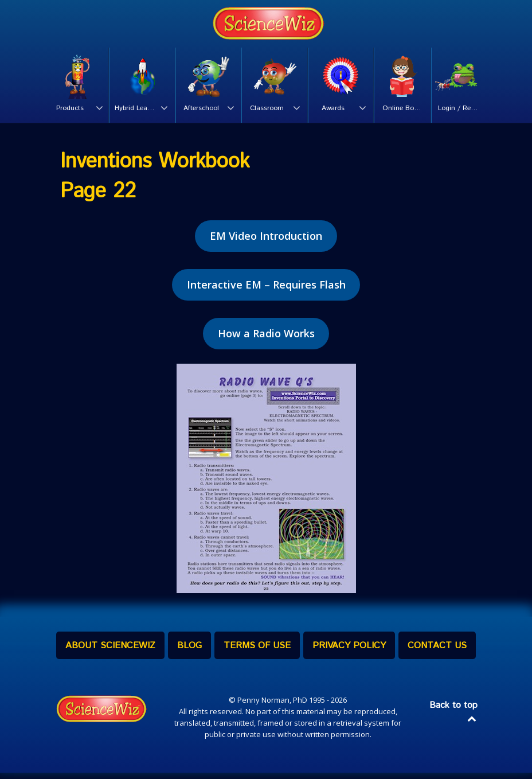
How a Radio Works (266, 340)
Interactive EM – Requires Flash (266, 291)
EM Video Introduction (266, 242)
